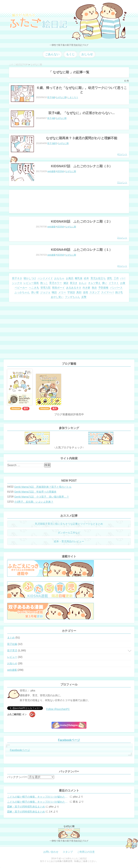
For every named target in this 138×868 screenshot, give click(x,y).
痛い (105, 283)
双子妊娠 (12, 644)
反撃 (84, 297)
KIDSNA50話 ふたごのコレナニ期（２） (81, 221)
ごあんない (52, 54)
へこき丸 (34, 288)
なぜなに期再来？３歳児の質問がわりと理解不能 (82, 138)
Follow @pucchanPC (58, 709)
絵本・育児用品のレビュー (69, 541)
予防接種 (103, 288)
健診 (66, 283)
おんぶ (83, 283)
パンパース (116, 288)
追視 (86, 292)
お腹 (123, 283)
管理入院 (45, 288)
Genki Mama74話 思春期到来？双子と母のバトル (43, 487)
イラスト (114, 283)
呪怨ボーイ (58, 288)
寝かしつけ (30, 278)
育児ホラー (56, 283)
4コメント (122, 154)
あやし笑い (57, 297)
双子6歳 (51, 97)
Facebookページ (69, 740)
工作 (116, 278)
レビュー (12, 657)
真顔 (79, 292)
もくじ (70, 54)
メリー (62, 292)
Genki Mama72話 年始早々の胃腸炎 (35, 492)
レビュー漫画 (31, 283)
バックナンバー (17, 777)
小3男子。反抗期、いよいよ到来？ (34, 502)
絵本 (86, 278)
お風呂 (70, 278)
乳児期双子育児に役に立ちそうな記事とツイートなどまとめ (69, 524)
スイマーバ (107, 292)
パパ (123, 278)
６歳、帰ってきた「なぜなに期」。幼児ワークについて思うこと (82, 90)
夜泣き (74, 283)
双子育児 (12, 650)
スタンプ (95, 292)
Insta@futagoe (69, 725)
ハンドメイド (45, 278)
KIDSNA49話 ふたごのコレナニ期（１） (81, 250)
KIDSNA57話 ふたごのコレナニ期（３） (81, 166)
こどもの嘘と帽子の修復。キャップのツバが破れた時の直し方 (38, 797)
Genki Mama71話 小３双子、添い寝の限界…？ (42, 497)
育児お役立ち (98, 278)
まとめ (11, 638)
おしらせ (87, 54)
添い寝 (35, 292)
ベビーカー (21, 288)
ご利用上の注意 (86, 852)
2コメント (122, 183)
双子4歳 (51, 118)
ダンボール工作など (69, 533)
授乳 (110, 278)
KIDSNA (60, 171)
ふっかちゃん (22, 292)
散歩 (94, 288)
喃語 (54, 292)
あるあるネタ (74, 288)
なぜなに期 (61, 97)
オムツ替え (94, 283)
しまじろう (73, 97)
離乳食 (79, 278)
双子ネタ (17, 278)
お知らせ (12, 663)
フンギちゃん (72, 297)
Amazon (16, 408)
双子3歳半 (52, 143)
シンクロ (17, 283)
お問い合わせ (51, 852)
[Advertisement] (69, 201)
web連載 (51, 171)
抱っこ (44, 283)
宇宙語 (71, 292)
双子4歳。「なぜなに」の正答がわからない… (82, 113)
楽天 (26, 408)
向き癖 (86, 288)
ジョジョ (45, 292)
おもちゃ (59, 278)
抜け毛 (119, 292)
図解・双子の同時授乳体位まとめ (26, 807)
